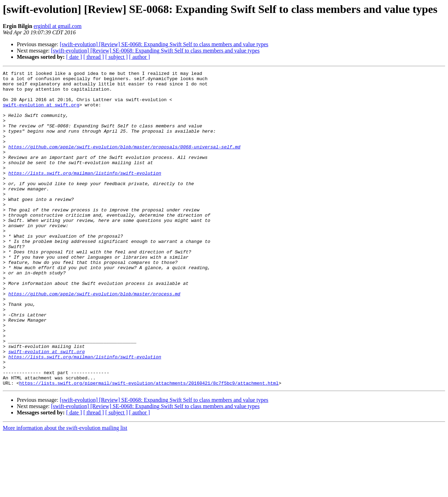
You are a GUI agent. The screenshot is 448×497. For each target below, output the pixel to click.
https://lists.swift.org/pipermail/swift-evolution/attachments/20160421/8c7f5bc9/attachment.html (149, 446)
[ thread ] (94, 57)
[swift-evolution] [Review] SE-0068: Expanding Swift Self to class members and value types (164, 44)
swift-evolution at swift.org (41, 112)
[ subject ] (117, 57)
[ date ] (74, 57)
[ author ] (140, 57)
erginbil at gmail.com (58, 26)
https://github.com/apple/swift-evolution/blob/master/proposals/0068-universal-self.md (124, 162)
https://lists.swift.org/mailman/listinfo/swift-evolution (85, 194)
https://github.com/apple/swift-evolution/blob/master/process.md (94, 339)
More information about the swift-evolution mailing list (65, 491)
